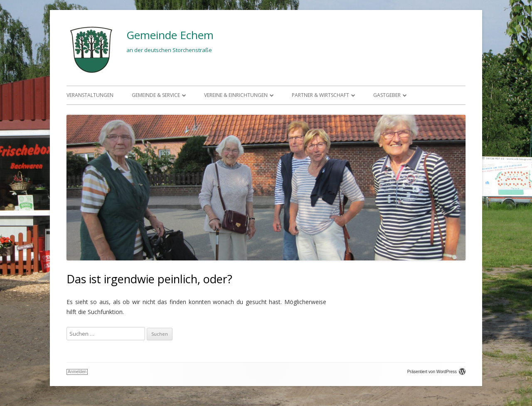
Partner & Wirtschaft (320, 95)
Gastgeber (387, 95)
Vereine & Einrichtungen (236, 95)
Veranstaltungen (90, 95)
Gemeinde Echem (170, 35)
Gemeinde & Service (156, 95)
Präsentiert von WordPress (436, 372)
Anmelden (77, 372)
